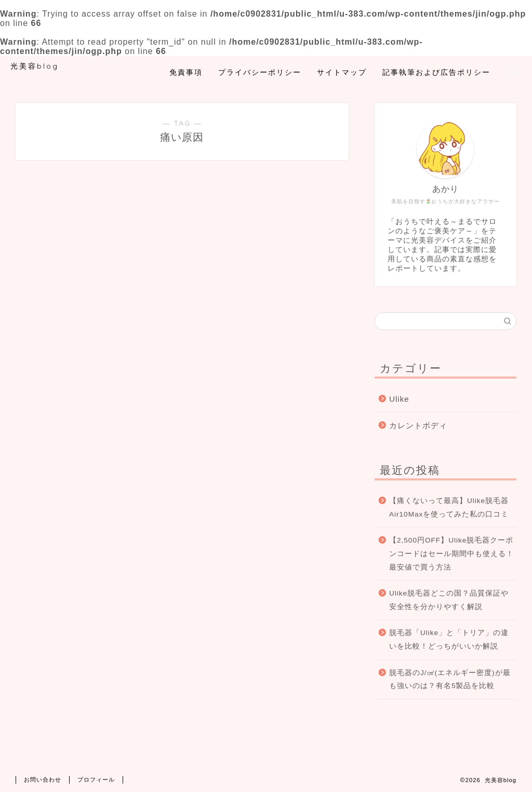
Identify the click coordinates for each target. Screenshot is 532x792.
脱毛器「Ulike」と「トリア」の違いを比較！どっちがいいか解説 (449, 639)
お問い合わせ (43, 780)
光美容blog (35, 66)
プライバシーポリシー (260, 72)
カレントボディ (418, 425)
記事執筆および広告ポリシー (436, 72)
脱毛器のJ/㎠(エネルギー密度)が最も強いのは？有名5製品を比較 (450, 679)
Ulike (399, 399)
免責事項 (186, 72)
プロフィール (96, 780)
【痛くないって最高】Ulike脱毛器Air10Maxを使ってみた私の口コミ (449, 507)
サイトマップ (342, 72)
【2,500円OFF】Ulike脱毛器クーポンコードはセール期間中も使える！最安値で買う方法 (451, 553)
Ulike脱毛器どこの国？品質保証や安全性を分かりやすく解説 (449, 600)
